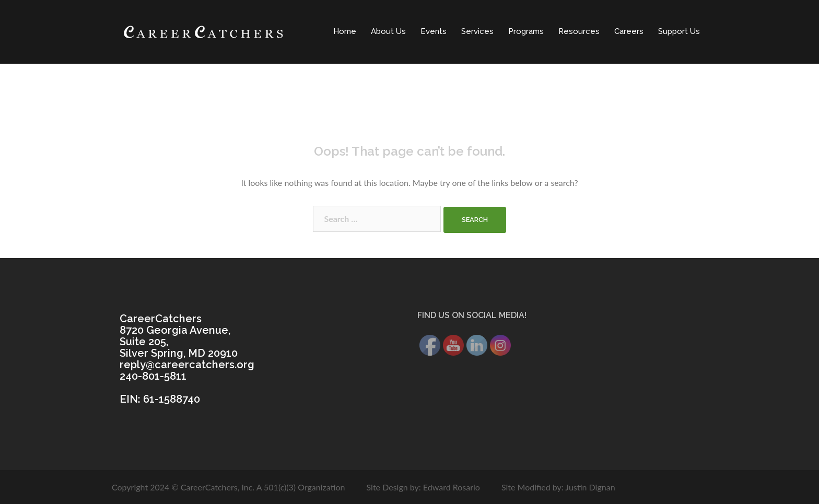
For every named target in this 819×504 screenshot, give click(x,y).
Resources (579, 31)
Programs (526, 31)
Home (345, 31)
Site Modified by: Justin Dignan (558, 487)
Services (477, 31)
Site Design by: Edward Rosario (423, 487)
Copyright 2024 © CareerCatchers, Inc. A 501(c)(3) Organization (229, 487)
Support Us (679, 31)
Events (434, 31)
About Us (388, 31)
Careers (629, 31)
